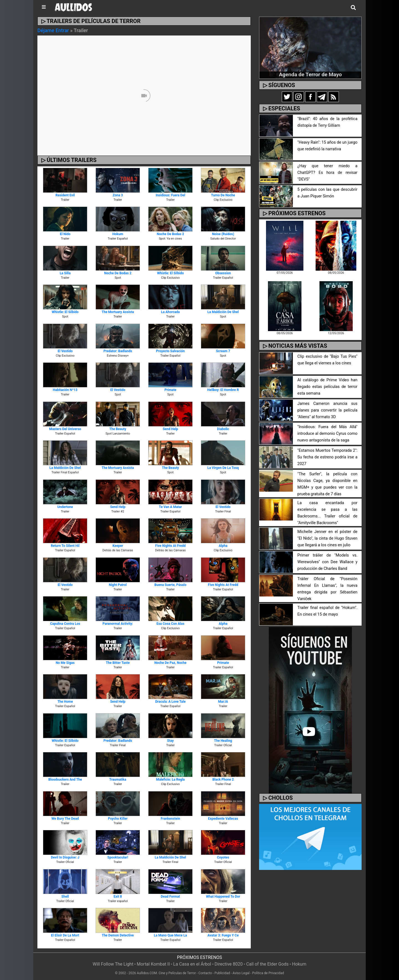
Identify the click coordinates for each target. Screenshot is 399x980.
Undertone (65, 507)
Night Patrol (118, 585)
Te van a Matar (171, 507)
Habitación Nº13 (65, 390)
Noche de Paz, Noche (170, 663)
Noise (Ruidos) (223, 234)
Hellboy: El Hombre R (223, 390)
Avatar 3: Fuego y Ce (223, 935)
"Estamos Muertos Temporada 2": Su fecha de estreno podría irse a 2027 (327, 457)
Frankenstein (170, 819)
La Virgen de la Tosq (223, 468)
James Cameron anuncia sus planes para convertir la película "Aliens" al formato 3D (327, 410)
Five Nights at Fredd (170, 546)
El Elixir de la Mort (65, 935)
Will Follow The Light (113, 964)
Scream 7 (223, 351)
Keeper (118, 546)
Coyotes (223, 857)
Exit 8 (118, 897)
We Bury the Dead (65, 819)
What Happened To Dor (223, 897)
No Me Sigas (65, 663)
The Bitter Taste (118, 663)
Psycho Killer (118, 819)
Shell (65, 897)
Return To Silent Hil (65, 546)
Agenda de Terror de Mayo (310, 74)
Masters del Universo (65, 429)
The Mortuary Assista (118, 312)
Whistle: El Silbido (171, 273)
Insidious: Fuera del (170, 195)
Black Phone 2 (223, 780)
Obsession (223, 273)
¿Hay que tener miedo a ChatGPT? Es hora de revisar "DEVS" (327, 173)
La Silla (65, 273)
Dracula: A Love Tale (170, 702)
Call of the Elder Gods (267, 964)
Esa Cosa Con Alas (171, 624)
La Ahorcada (170, 312)
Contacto (205, 973)
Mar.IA (223, 702)
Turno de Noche (223, 195)
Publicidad (222, 973)
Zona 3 (118, 195)
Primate (171, 390)
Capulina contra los (65, 624)
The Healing (223, 741)
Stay (170, 741)
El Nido (65, 234)
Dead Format (171, 897)
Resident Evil (65, 195)
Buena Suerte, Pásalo (170, 585)
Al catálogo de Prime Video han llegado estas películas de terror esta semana (327, 387)
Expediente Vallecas (223, 819)
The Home (65, 702)
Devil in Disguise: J (65, 857)
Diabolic (223, 429)
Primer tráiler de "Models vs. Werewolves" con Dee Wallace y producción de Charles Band (327, 562)
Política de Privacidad (268, 973)
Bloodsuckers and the (65, 780)
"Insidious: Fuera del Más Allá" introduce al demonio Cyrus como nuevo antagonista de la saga (327, 434)
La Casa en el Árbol (192, 964)
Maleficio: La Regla (171, 780)
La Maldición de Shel (223, 312)
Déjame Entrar (53, 30)
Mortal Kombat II (153, 964)
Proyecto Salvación (170, 351)
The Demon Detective (118, 935)
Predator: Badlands (118, 351)
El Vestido (65, 351)
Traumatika (118, 780)
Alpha (223, 546)
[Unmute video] (144, 96)
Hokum (118, 234)
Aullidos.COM (147, 973)
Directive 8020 (229, 964)
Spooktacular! (118, 857)
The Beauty (118, 429)
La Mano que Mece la (170, 935)
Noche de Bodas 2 (171, 234)
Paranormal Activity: (118, 624)
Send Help (170, 429)
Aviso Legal (241, 973)
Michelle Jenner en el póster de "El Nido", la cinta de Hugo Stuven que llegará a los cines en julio (327, 538)
